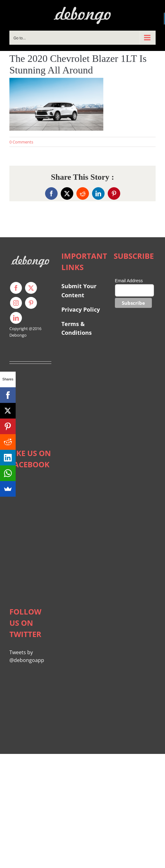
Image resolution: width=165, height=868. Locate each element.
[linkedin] (16, 318)
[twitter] (31, 288)
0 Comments (21, 142)
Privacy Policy (81, 309)
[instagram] (16, 303)
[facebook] (16, 288)
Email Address (129, 281)
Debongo (18, 335)
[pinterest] (31, 303)
